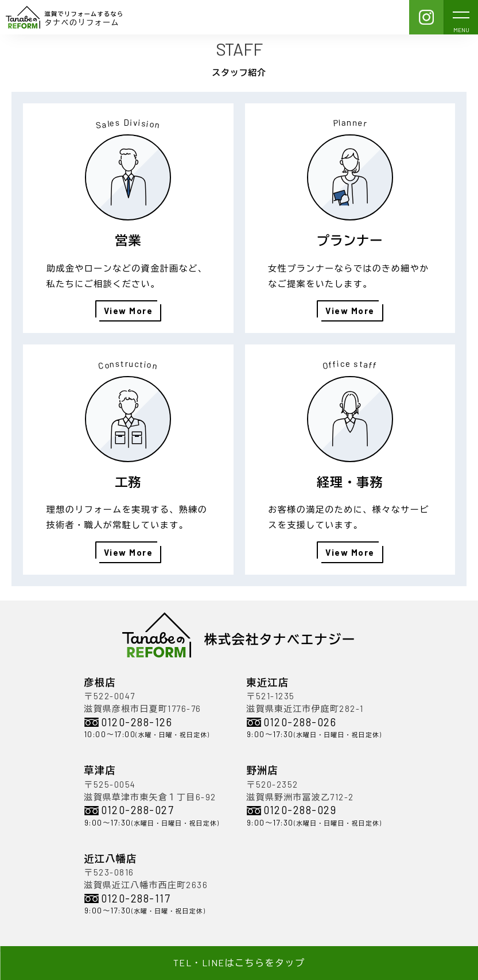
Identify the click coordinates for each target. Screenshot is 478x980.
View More (129, 311)
